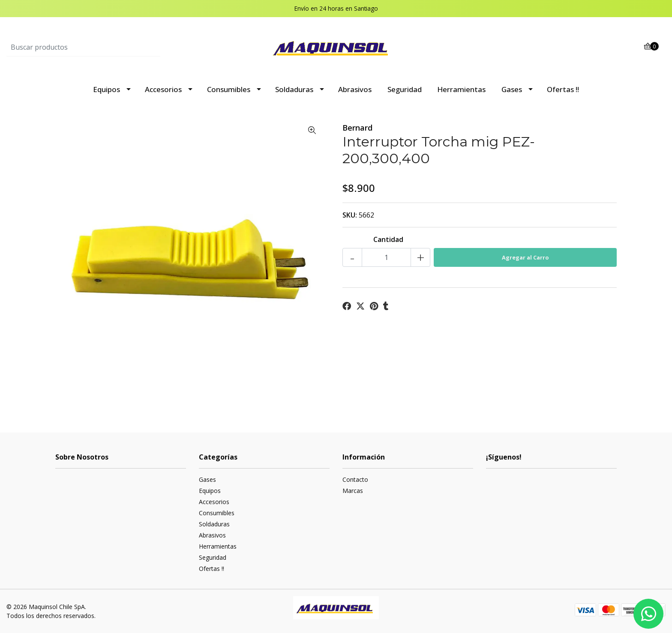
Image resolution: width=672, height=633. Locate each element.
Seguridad (405, 89)
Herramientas (461, 89)
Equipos (106, 89)
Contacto (355, 479)
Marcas (353, 491)
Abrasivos (355, 89)
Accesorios (163, 89)
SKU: (350, 215)
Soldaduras (294, 89)
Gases (512, 89)
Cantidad (388, 239)
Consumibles (229, 89)
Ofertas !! (563, 89)
